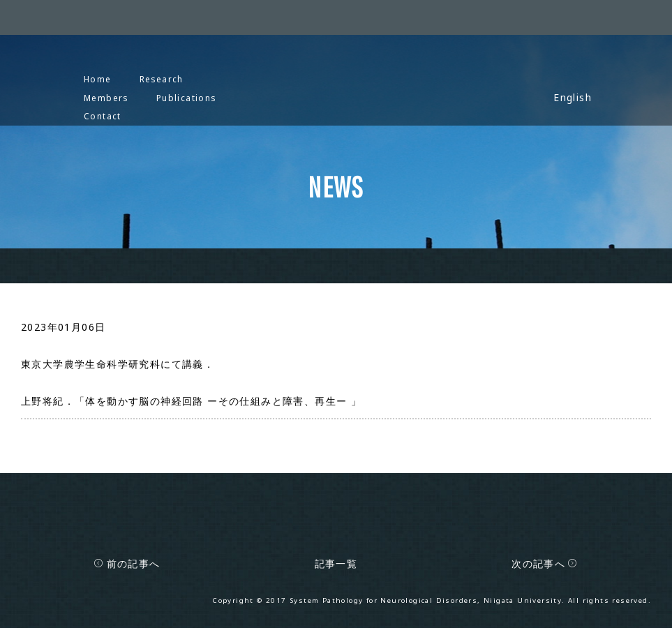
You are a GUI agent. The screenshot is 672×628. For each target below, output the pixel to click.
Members (106, 98)
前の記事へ (127, 563)
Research (162, 79)
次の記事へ (545, 563)
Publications (186, 98)
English (573, 97)
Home (98, 79)
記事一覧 (336, 563)
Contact (103, 116)
